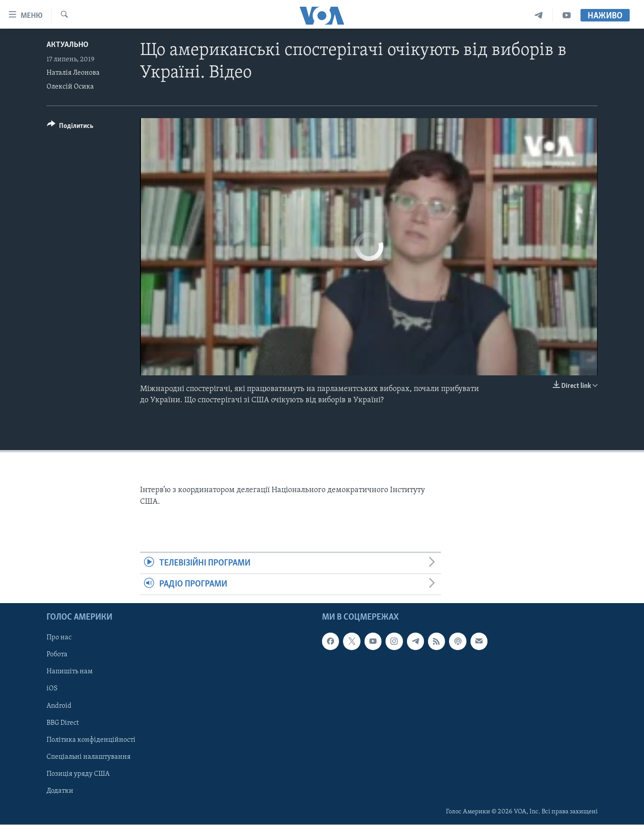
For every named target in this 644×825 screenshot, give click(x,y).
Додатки (60, 791)
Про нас (59, 638)
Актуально (68, 45)
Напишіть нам (70, 672)
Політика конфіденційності (91, 740)
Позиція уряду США (78, 774)
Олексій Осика (70, 87)
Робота (57, 655)
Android (59, 706)
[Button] (70, 127)
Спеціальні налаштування (89, 757)
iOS (52, 689)
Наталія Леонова (73, 73)
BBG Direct (63, 723)
